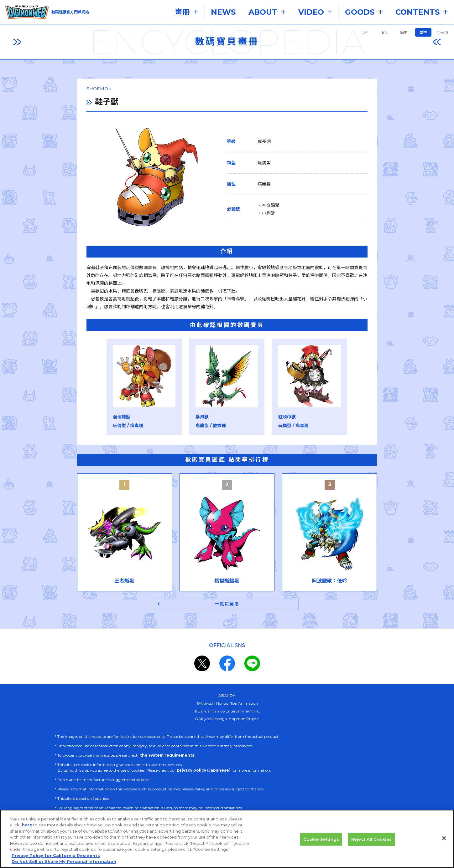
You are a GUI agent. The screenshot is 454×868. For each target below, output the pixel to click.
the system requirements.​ (168, 750)
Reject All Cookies (371, 842)
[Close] (444, 841)
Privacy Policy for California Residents (56, 858)
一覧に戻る (227, 598)
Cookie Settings (321, 842)
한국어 (443, 32)
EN (385, 32)
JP (365, 32)
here (27, 828)
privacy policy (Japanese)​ (204, 765)
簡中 (404, 32)
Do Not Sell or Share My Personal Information (64, 864)
